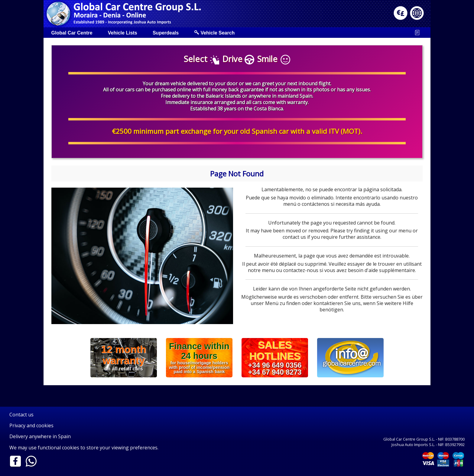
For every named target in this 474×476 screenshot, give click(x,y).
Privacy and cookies (31, 425)
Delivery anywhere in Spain (40, 436)
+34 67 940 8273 (275, 372)
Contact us (21, 415)
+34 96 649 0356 (275, 365)
